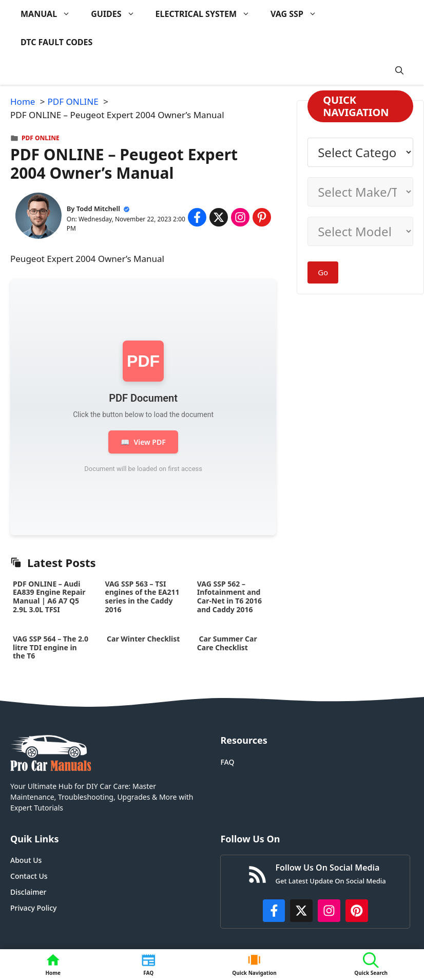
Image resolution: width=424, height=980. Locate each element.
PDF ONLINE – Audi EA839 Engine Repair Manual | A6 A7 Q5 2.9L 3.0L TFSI (49, 597)
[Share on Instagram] (240, 217)
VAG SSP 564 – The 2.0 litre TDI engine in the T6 (51, 647)
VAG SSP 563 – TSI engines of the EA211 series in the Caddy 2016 (142, 597)
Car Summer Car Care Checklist (227, 643)
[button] (399, 71)
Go (323, 272)
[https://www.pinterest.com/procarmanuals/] (357, 911)
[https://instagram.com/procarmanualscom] (329, 911)
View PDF (143, 442)
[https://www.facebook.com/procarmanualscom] (274, 911)
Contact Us (29, 876)
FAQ (227, 762)
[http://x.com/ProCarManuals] (301, 911)
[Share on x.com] (219, 217)
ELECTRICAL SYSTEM (208, 14)
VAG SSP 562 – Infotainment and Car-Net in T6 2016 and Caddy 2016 (229, 597)
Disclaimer (28, 892)
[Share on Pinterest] (262, 217)
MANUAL (51, 14)
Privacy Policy (33, 908)
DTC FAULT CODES (56, 42)
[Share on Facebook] (197, 217)
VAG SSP (299, 14)
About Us (26, 860)
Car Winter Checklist (142, 639)
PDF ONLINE (41, 138)
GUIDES (118, 14)
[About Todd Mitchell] (38, 217)
